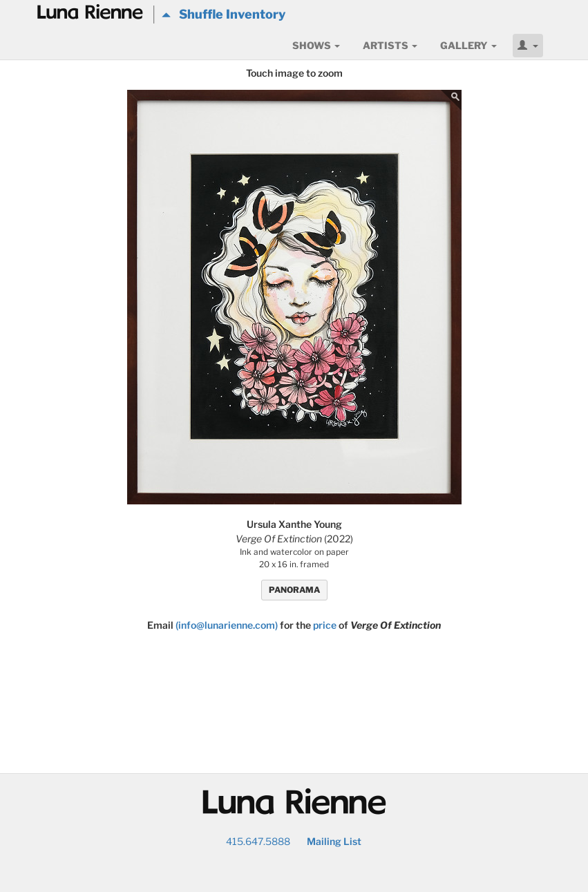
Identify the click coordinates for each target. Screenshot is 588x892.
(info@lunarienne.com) (227, 625)
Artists (390, 45)
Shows (316, 45)
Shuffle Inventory (224, 14)
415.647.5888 (258, 841)
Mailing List (334, 841)
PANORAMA (294, 590)
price (325, 625)
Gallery (468, 45)
